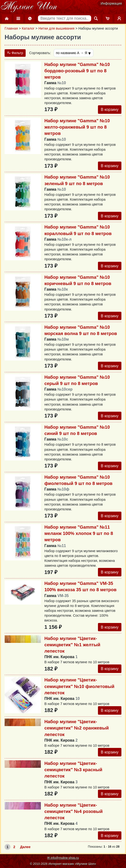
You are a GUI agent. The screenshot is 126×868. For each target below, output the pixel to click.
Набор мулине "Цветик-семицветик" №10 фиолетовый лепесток (79, 687)
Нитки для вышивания (56, 28)
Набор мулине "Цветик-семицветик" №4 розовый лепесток (73, 812)
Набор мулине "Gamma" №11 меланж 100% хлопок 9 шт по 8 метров (79, 534)
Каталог (28, 28)
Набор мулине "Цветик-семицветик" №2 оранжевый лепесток (76, 729)
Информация (111, 3)
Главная (11, 28)
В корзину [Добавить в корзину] (110, 110)
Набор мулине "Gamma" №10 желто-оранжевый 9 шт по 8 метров (77, 127)
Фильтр (15, 53)
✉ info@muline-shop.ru (63, 858)
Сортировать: (40, 53)
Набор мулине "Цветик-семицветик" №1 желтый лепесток (72, 645)
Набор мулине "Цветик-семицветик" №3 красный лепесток (73, 771)
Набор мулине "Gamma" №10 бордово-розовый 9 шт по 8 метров (77, 71)
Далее (25, 848)
